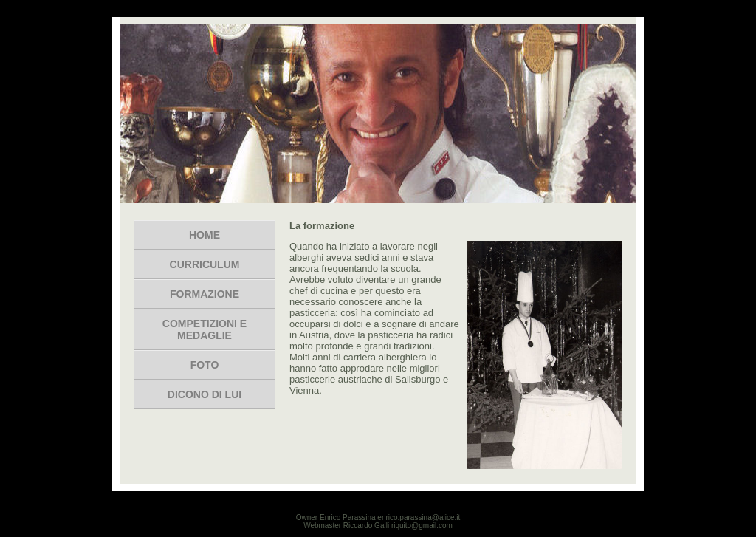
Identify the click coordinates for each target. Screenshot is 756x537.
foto (205, 365)
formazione (205, 294)
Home (205, 235)
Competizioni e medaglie (205, 329)
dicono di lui (205, 394)
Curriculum (205, 264)
